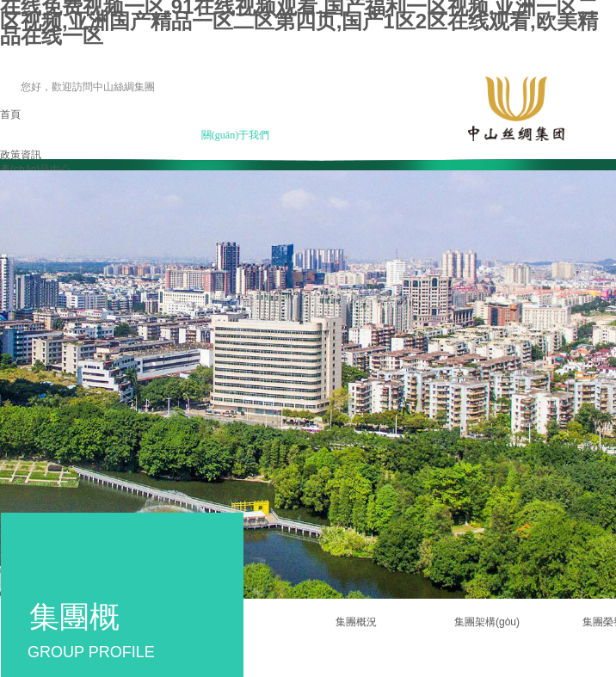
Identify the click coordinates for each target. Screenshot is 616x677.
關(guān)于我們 (235, 135)
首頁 (10, 114)
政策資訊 (21, 155)
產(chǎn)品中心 (35, 169)
